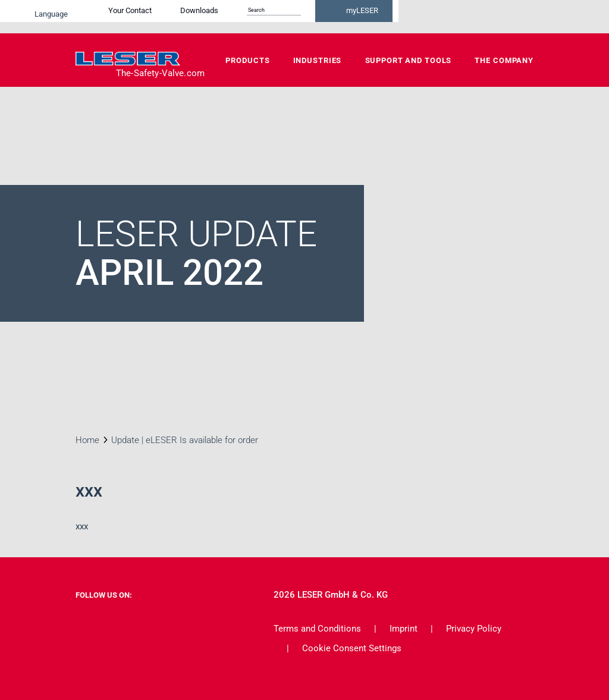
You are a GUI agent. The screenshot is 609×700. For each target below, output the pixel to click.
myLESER (495, 17)
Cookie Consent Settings (352, 648)
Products (247, 60)
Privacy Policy (474, 629)
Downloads (312, 16)
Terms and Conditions (317, 629)
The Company (504, 60)
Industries (318, 60)
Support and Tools (409, 60)
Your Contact (242, 16)
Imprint (404, 629)
